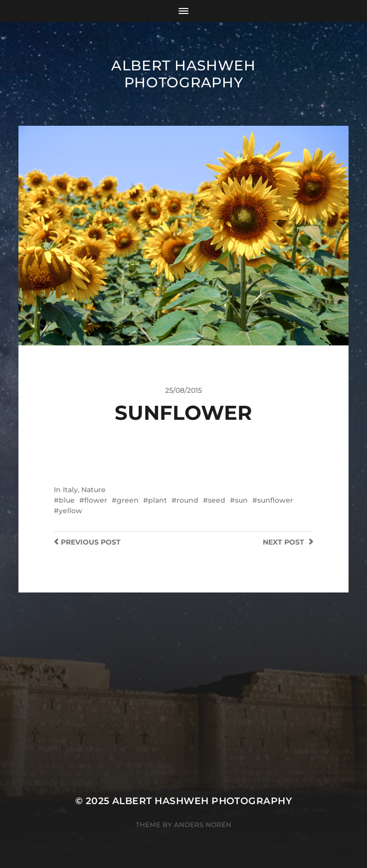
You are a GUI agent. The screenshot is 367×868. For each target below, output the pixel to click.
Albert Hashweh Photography (183, 74)
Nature (93, 490)
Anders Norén (203, 825)
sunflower (275, 500)
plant (158, 500)
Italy (70, 490)
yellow (71, 511)
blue (67, 500)
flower (96, 500)
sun (241, 500)
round (187, 500)
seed (217, 500)
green (128, 500)
